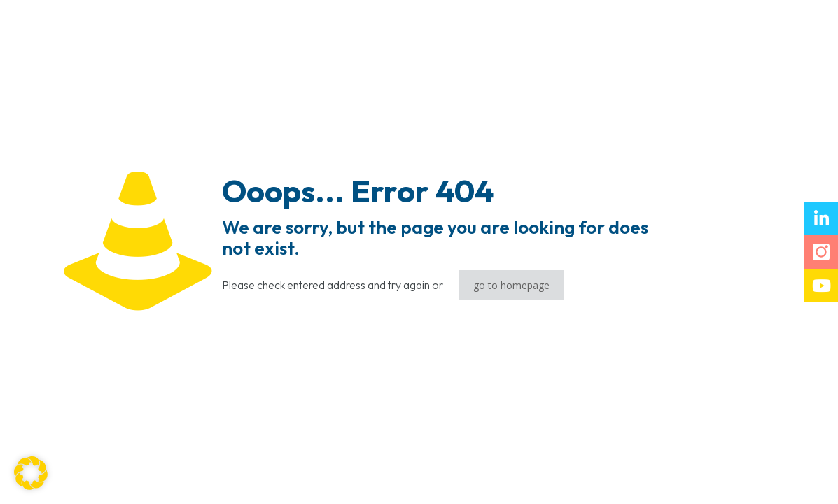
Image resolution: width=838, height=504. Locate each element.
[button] (31, 473)
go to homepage (511, 285)
